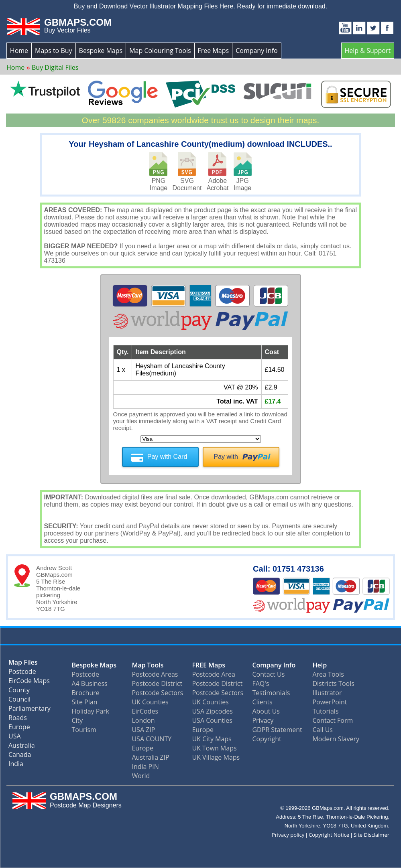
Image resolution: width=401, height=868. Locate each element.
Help (320, 665)
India (16, 766)
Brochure (85, 693)
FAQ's (261, 683)
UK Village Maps (216, 757)
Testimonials (271, 693)
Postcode (22, 673)
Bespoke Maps (101, 51)
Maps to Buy (54, 51)
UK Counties (150, 702)
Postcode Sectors (157, 693)
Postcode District (157, 683)
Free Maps (214, 51)
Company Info (256, 51)
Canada (20, 756)
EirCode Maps (29, 682)
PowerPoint (330, 702)
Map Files (23, 664)
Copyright (267, 739)
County (19, 692)
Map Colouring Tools (160, 51)
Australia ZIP (150, 757)
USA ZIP (143, 730)
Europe (19, 729)
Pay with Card (167, 457)
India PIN (145, 767)
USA (15, 738)
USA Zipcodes (212, 711)
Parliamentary (30, 710)
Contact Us (268, 674)
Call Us (323, 730)
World (141, 776)
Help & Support (368, 51)
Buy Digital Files (55, 67)
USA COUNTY (152, 739)
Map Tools (148, 665)
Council (19, 701)
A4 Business (89, 683)
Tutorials (325, 711)
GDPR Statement (277, 730)
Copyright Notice (329, 835)
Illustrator (327, 693)
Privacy (263, 720)
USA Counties (212, 720)
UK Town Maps (214, 748)
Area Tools (328, 674)
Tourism (84, 730)
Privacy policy (288, 835)
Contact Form (333, 720)
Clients (262, 702)
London (143, 720)
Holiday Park (90, 711)
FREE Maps (209, 665)
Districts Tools (333, 683)
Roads (18, 719)
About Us (266, 711)
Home (19, 51)
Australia (22, 747)
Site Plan (84, 702)
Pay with (226, 457)
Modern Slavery (336, 739)
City (77, 720)
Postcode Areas (155, 674)
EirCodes (145, 711)
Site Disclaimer (371, 835)
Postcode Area (213, 674)
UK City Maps (212, 739)
